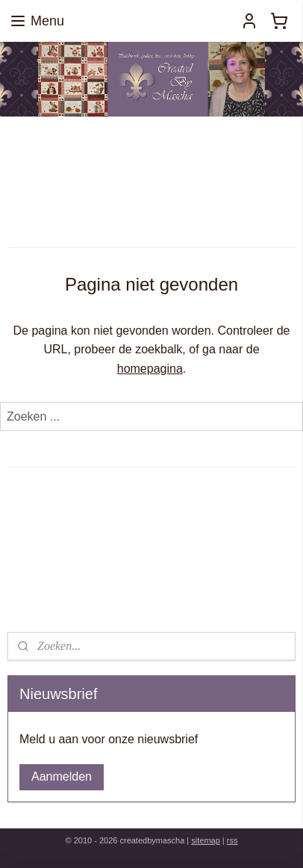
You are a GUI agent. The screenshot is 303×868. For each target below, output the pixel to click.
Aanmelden (62, 776)
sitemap (206, 840)
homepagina (150, 369)
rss (232, 840)
